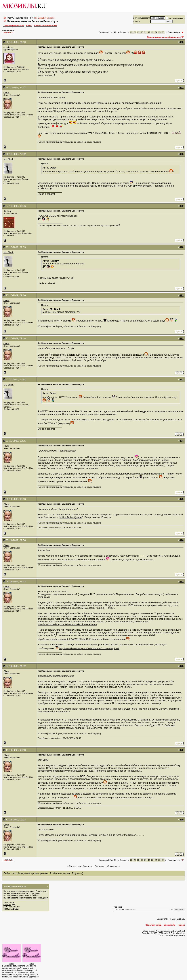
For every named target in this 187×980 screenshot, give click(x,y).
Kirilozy (7, 211)
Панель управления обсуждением (164, 37)
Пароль (137, 21)
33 (152, 32)
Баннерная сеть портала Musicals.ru (19, 966)
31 (145, 32)
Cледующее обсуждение (106, 866)
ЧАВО (29, 26)
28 (135, 32)
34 (156, 32)
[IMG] (6, 907)
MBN (12, 963)
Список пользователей (46, 26)
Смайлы (7, 905)
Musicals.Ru (169, 925)
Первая (122, 32)
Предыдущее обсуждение (81, 866)
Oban (6, 93)
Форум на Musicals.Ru (19, 18)
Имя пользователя (142, 18)
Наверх (181, 925)
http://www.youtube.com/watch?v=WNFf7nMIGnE (64, 639)
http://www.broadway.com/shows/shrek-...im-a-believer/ (67, 624)
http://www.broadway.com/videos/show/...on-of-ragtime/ (89, 648)
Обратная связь (153, 925)
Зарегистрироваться (14, 26)
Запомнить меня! (175, 18)
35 (159, 32)
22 (131, 32)
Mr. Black (8, 159)
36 (163, 32)
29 (138, 32)
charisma (8, 47)
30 (142, 32)
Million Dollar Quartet (71, 517)
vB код (6, 902)
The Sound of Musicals (44, 18)
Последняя (174, 32)
